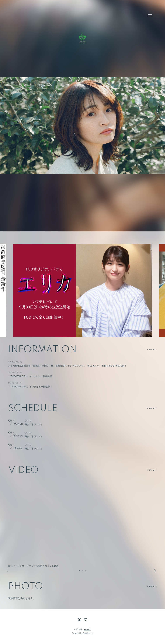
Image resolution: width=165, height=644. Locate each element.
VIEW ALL (152, 350)
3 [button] (86, 572)
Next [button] (154, 571)
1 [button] (80, 572)
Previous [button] (8, 571)
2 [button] (83, 572)
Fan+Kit (87, 629)
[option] (82, 290)
